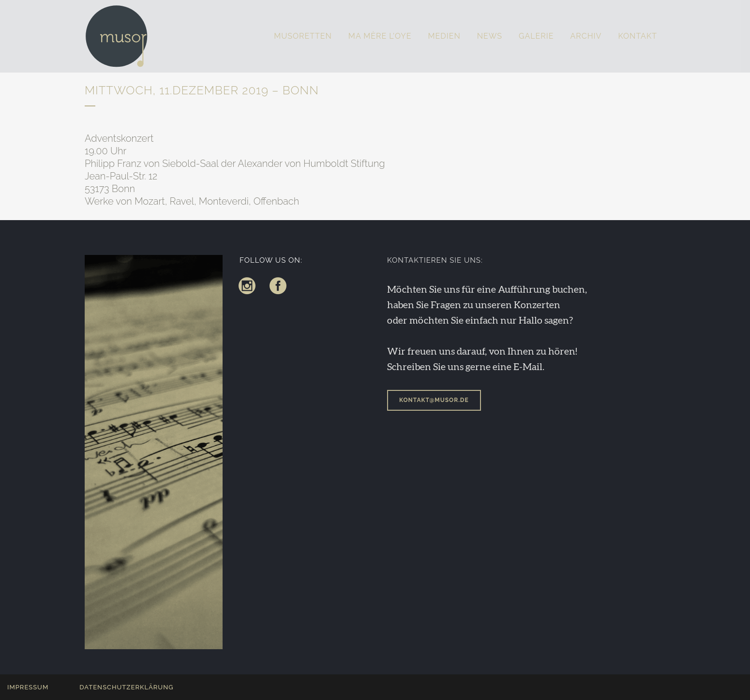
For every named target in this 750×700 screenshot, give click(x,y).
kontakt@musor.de (434, 400)
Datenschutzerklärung (126, 687)
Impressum (28, 687)
